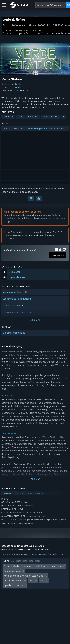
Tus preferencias (41, 551)
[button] (35, 130)
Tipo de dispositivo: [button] (13, 587)
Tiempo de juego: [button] (12, 573)
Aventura (8, 118)
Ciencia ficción (50, 118)
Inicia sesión (8, 191)
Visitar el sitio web (14, 307)
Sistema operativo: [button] (13, 582)
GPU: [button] (43, 582)
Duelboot (20, 86)
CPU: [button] (31, 582)
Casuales (33, 118)
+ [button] (64, 118)
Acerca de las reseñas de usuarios (16, 551)
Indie (21, 118)
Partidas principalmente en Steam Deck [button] (24, 578)
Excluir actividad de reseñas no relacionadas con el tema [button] (33, 568)
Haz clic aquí (31, 237)
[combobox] (51, 5)
